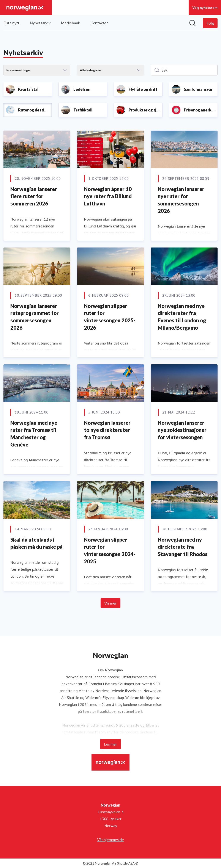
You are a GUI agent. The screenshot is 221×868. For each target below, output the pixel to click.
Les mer (110, 744)
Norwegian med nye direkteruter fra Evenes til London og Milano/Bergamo (182, 317)
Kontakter (99, 23)
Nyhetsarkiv (40, 23)
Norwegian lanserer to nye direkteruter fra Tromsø (107, 430)
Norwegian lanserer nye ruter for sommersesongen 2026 (181, 200)
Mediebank (70, 23)
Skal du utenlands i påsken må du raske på (36, 543)
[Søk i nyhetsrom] (193, 23)
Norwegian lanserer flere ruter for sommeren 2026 (34, 196)
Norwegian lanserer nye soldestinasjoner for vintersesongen (182, 430)
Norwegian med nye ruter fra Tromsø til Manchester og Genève (34, 434)
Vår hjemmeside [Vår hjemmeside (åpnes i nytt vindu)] (110, 840)
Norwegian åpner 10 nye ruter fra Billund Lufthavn (108, 196)
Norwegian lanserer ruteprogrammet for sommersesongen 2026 (35, 317)
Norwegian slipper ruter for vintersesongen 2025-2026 (110, 317)
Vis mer (110, 603)
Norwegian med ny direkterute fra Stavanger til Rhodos (183, 547)
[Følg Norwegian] (210, 23)
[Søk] (184, 70)
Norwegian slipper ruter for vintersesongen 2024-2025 (110, 550)
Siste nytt (11, 23)
